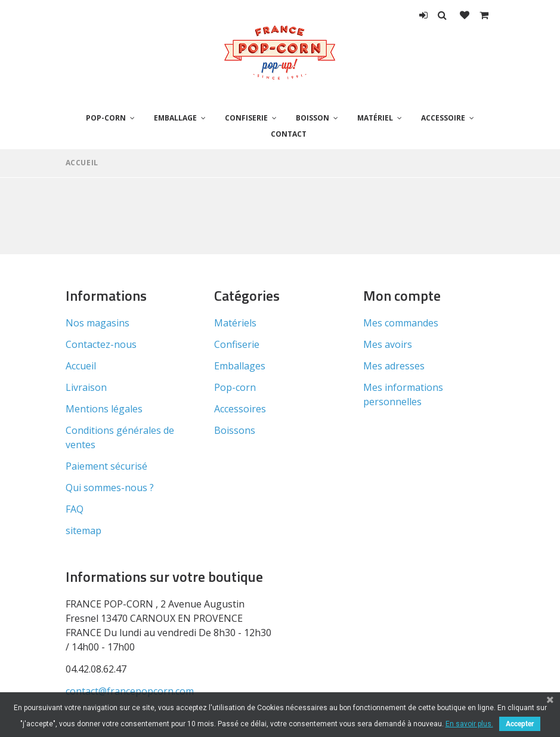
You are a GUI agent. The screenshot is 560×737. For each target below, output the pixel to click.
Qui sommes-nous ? (110, 488)
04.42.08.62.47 (96, 669)
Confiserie (246, 118)
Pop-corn (106, 118)
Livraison (86, 387)
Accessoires (240, 409)
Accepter (520, 724)
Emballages (240, 366)
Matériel (375, 118)
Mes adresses (394, 366)
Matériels (235, 323)
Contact (289, 134)
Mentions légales (104, 409)
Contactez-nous (101, 344)
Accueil (82, 163)
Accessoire (443, 118)
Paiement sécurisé (106, 466)
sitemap (83, 531)
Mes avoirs (388, 344)
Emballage (175, 118)
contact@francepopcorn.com (130, 691)
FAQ (75, 509)
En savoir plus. (469, 724)
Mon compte (402, 295)
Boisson (313, 118)
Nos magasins (98, 323)
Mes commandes (401, 323)
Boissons (235, 430)
